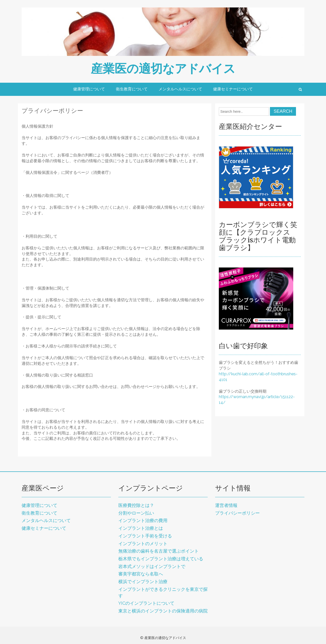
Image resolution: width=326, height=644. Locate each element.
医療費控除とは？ (136, 505)
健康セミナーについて (233, 89)
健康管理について (89, 89)
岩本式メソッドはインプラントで (152, 566)
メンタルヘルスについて (180, 89)
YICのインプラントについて (146, 603)
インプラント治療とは (141, 528)
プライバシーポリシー (237, 513)
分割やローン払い (136, 513)
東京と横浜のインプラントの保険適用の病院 (163, 611)
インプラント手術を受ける (145, 536)
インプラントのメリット (143, 544)
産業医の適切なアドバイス (163, 69)
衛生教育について (132, 89)
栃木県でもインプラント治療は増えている (161, 559)
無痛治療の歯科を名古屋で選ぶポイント (159, 551)
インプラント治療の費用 (143, 520)
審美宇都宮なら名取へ (141, 574)
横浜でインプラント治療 (143, 582)
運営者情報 (226, 505)
